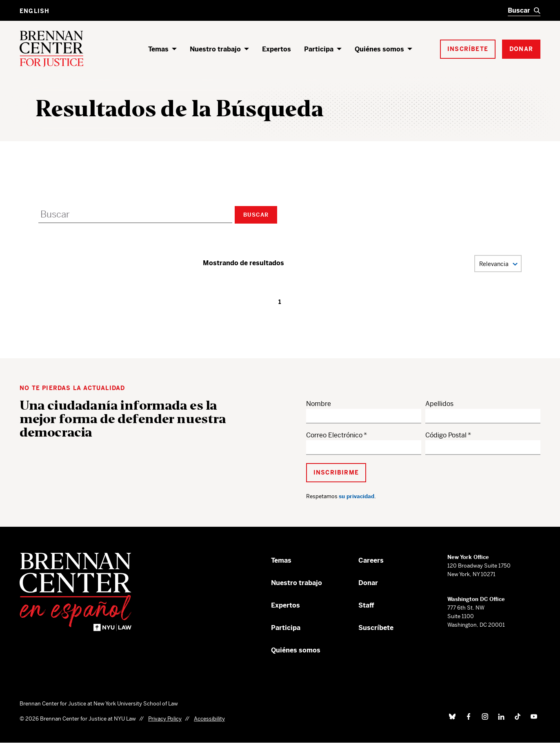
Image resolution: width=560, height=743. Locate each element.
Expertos (277, 49)
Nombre (319, 404)
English (34, 11)
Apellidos (439, 404)
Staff (366, 605)
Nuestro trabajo (215, 49)
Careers (371, 560)
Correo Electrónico (334, 435)
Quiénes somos (379, 49)
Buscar (256, 215)
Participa (319, 49)
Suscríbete (376, 628)
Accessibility (209, 719)
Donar (368, 583)
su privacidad (357, 496)
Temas (158, 49)
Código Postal (446, 435)
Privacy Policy (165, 719)
